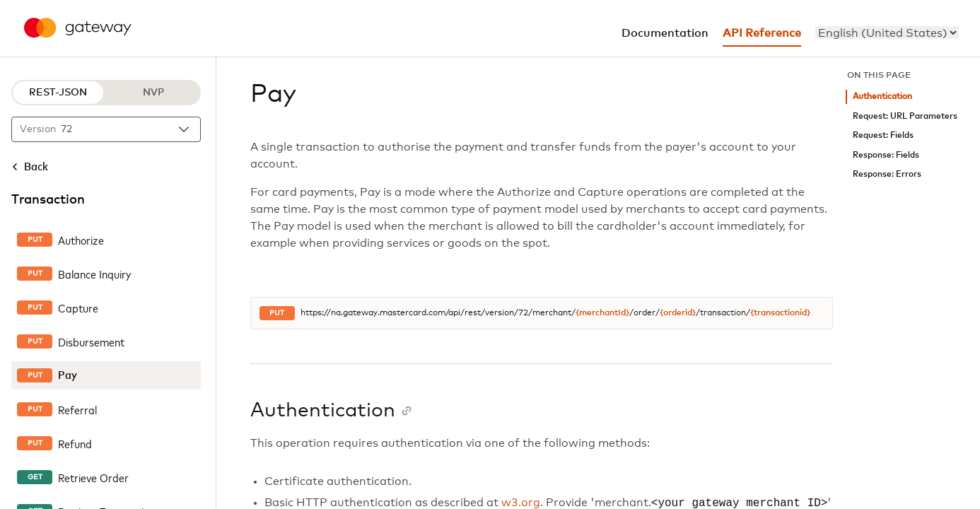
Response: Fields (886, 155)
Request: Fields (883, 135)
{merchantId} (602, 313)
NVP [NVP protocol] (153, 93)
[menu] (887, 33)
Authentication (882, 96)
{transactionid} (780, 313)
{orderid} (678, 313)
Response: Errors (887, 174)
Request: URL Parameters (905, 116)
